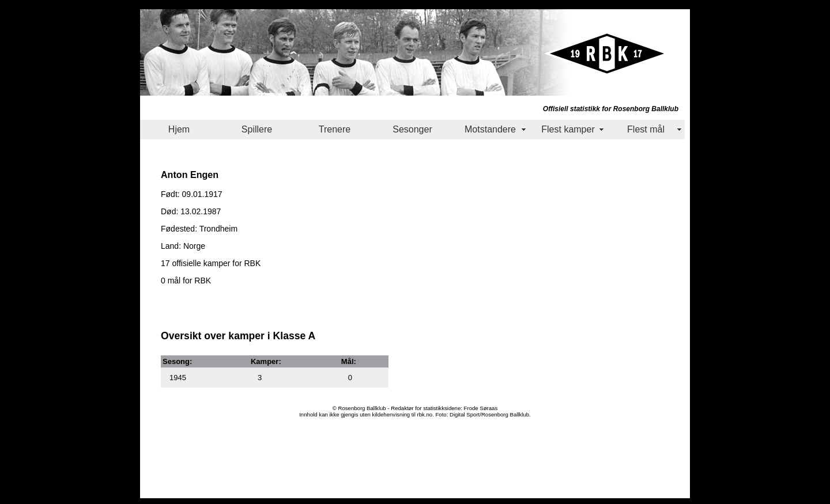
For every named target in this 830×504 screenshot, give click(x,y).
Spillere (257, 129)
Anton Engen (190, 175)
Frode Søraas (481, 408)
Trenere (335, 129)
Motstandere (490, 129)
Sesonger (412, 129)
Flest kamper (568, 129)
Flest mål (646, 129)
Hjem (179, 129)
